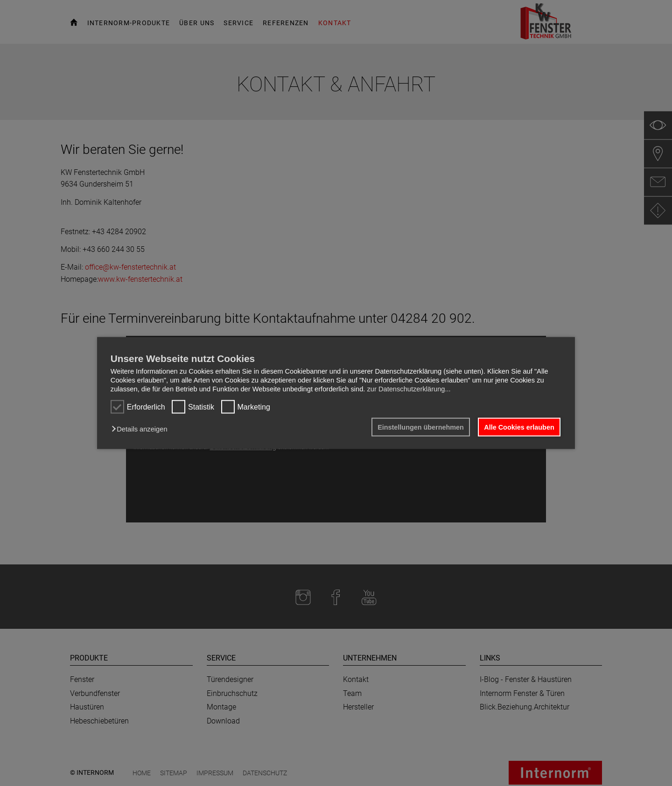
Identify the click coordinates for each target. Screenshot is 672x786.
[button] (142, 429)
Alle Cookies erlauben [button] (519, 427)
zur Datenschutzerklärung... (409, 389)
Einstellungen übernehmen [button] (421, 427)
